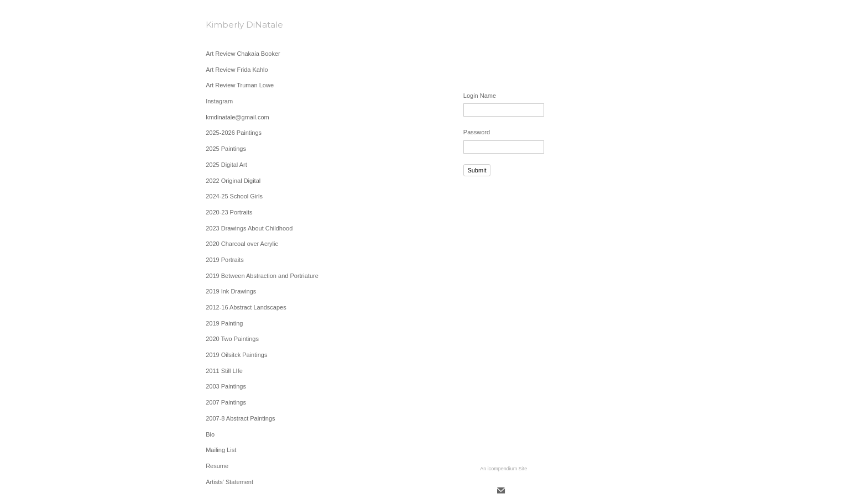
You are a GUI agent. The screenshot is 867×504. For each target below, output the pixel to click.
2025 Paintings (226, 149)
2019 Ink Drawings (231, 291)
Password (477, 132)
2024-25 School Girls (234, 196)
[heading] (233, 25)
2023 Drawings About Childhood (249, 228)
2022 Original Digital (233, 181)
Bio (210, 434)
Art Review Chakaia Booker (243, 54)
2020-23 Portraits (229, 212)
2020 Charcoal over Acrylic (242, 244)
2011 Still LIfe (224, 371)
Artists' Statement (229, 482)
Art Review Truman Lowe (240, 85)
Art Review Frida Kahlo (237, 70)
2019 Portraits (224, 260)
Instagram (219, 101)
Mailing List (221, 450)
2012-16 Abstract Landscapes (246, 307)
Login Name (480, 96)
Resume (217, 466)
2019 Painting (224, 323)
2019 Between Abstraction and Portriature (262, 276)
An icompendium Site (503, 469)
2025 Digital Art (226, 165)
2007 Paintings (226, 402)
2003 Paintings (226, 386)
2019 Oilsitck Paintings (236, 355)
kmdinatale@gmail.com (237, 117)
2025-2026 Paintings (234, 133)
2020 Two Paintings (232, 339)
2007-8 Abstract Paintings (240, 418)
